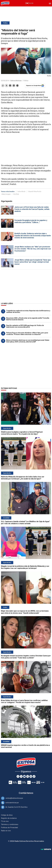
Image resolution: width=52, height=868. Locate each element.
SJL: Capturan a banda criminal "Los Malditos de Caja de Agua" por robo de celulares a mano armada (25, 523)
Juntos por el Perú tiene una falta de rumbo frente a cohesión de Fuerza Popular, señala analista (32, 209)
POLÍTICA (16, 194)
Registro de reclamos (9, 818)
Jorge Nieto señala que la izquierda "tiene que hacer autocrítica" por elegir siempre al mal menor (33, 262)
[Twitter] (21, 776)
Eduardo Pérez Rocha (35, 192)
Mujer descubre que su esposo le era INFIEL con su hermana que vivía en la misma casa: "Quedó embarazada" (25, 612)
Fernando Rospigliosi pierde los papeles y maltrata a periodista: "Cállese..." (31, 221)
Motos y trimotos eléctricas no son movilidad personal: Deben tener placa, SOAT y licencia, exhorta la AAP (28, 341)
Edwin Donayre (6, 194)
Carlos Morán (21, 192)
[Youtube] (24, 776)
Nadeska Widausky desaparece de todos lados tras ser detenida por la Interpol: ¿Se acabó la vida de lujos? (23, 478)
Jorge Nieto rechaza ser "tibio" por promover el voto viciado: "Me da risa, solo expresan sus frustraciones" (33, 249)
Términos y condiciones (10, 824)
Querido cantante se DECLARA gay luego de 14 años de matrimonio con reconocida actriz (25, 326)
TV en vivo (5, 821)
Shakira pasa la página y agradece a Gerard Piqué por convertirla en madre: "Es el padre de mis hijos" (22, 433)
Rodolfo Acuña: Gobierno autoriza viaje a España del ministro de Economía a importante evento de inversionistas (33, 236)
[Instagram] (28, 776)
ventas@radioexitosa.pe (14, 798)
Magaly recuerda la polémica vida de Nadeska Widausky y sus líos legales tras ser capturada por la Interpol (25, 567)
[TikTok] (34, 776)
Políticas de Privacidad (9, 828)
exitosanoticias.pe (12, 803)
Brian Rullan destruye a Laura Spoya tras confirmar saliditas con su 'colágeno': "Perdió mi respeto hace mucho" (24, 701)
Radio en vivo (6, 831)
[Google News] (31, 776)
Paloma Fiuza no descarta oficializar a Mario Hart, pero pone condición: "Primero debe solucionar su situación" (27, 334)
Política (5, 23)
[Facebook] (18, 776)
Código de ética (7, 815)
